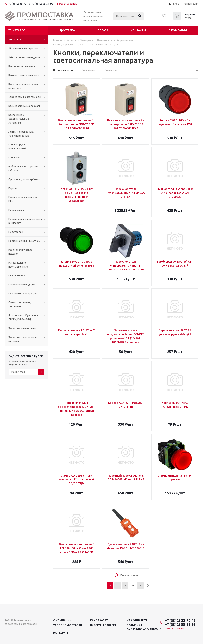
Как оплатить (137, 620)
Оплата (103, 30)
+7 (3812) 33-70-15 (19, 4)
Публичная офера (103, 625)
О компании (178, 30)
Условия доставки (68, 625)
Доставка (67, 30)
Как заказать (100, 620)
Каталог (19, 30)
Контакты (138, 30)
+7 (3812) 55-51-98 (42, 4)
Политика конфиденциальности (144, 627)
